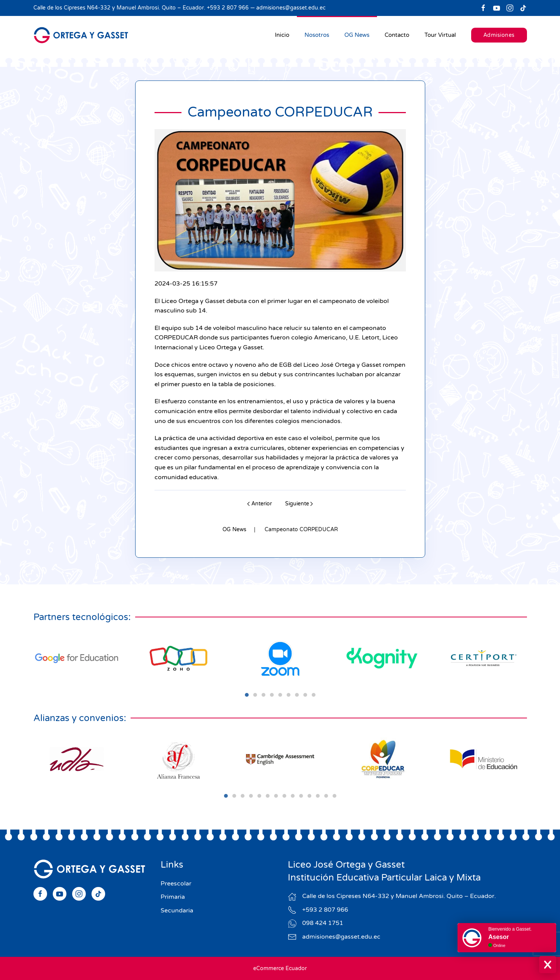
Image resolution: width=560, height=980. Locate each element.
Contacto (397, 35)
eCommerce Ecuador (280, 968)
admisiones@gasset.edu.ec (291, 8)
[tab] (247, 695)
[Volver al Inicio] (81, 35)
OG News (357, 35)
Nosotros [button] (317, 35)
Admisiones (499, 35)
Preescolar (176, 884)
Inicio (282, 35)
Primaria (173, 897)
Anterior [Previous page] (259, 504)
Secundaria (177, 911)
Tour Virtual (440, 35)
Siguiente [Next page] (299, 504)
